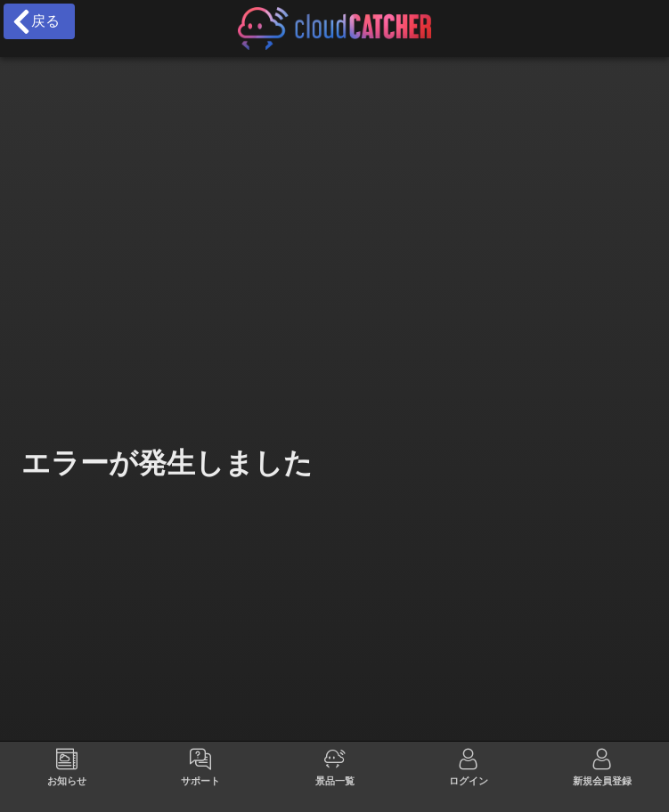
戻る (35, 21)
